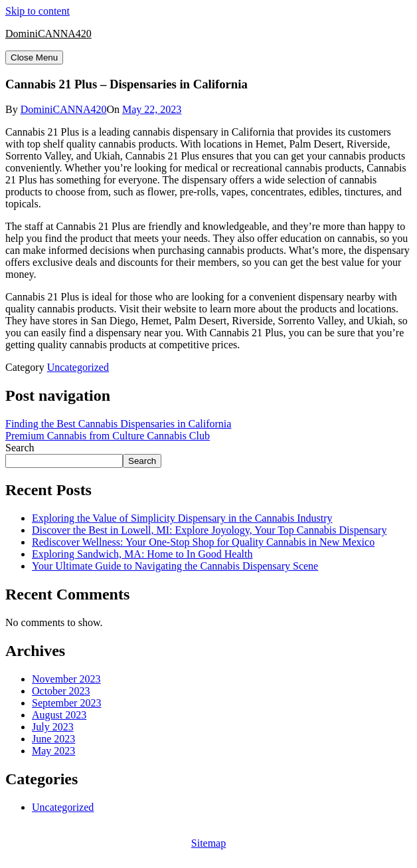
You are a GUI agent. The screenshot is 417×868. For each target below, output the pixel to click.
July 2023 (53, 727)
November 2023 (66, 679)
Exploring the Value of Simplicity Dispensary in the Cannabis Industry (182, 518)
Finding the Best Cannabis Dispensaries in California (118, 424)
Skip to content (38, 11)
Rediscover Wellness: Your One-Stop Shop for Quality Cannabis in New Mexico (203, 542)
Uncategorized (78, 367)
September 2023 (66, 703)
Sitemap (208, 843)
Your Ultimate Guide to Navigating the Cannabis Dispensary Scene (175, 566)
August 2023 (59, 715)
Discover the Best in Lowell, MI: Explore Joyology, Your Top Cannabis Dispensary (209, 530)
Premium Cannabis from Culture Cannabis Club (108, 436)
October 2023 (61, 691)
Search (20, 448)
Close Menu (34, 57)
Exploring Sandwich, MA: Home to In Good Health (142, 554)
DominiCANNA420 (48, 34)
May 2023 (53, 751)
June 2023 (53, 739)
